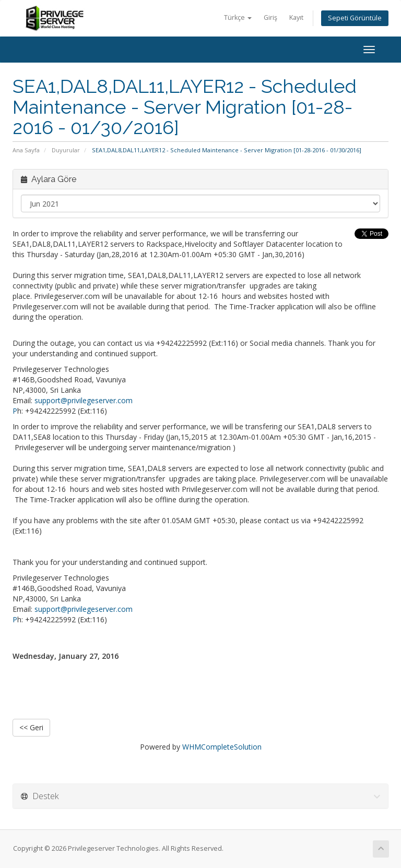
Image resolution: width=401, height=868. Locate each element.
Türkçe (238, 17)
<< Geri (31, 727)
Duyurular (66, 150)
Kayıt (296, 17)
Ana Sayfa (26, 150)
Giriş (270, 17)
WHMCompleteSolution (222, 747)
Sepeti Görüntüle (355, 18)
